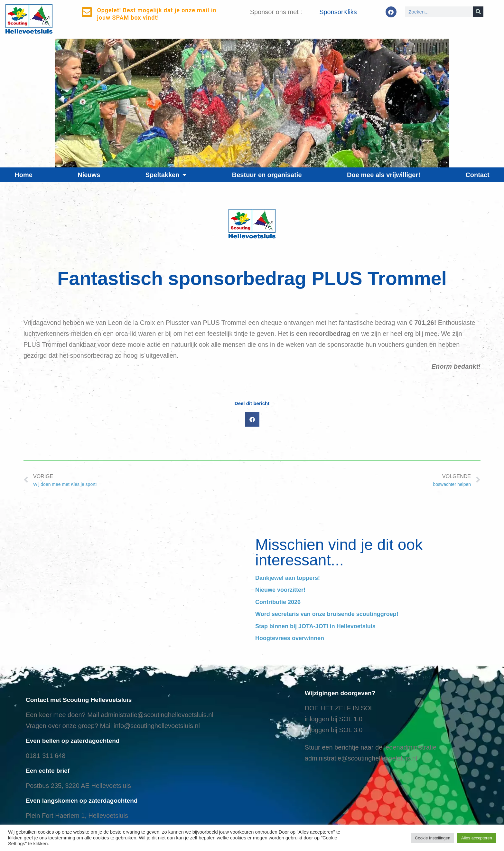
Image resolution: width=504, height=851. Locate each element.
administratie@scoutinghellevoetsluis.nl (157, 715)
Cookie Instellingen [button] (433, 838)
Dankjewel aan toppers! (288, 578)
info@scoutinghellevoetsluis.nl (157, 726)
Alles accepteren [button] (477, 838)
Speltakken (166, 175)
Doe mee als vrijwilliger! (384, 175)
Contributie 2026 (278, 602)
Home (23, 175)
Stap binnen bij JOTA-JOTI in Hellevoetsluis (315, 626)
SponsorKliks (338, 12)
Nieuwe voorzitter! (280, 590)
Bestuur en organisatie (267, 175)
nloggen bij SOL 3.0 (334, 730)
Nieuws (89, 175)
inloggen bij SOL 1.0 (334, 719)
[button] (252, 419)
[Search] (478, 12)
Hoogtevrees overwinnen (290, 638)
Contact (477, 175)
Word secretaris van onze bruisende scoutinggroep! (327, 614)
